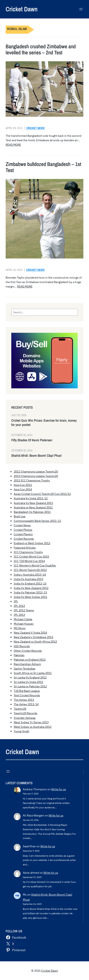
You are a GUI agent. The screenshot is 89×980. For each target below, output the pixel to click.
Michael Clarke (23, 619)
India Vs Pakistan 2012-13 (30, 592)
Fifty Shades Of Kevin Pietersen (32, 440)
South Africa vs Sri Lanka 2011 (33, 673)
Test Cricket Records (27, 695)
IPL (16, 601)
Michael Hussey (24, 624)
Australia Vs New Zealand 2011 (33, 503)
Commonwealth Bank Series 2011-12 (37, 521)
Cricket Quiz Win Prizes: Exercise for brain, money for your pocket (44, 423)
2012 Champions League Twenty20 (36, 472)
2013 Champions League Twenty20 (36, 476)
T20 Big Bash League (27, 691)
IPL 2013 (19, 615)
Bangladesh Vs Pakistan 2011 (32, 512)
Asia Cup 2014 (23, 489)
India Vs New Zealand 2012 (31, 588)
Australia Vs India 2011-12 (31, 498)
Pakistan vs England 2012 (30, 660)
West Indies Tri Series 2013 (31, 722)
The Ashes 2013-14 (26, 704)
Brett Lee (20, 516)
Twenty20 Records (26, 713)
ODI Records (22, 646)
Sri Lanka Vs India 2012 (28, 682)
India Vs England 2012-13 (30, 584)
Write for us (59, 789)
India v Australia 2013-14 (30, 575)
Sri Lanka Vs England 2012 (30, 677)
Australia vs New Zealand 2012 (33, 507)
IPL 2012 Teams (24, 610)
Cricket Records (24, 539)
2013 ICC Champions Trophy (32, 480)
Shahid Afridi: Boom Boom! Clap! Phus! (36, 456)
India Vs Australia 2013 (28, 579)
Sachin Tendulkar (25, 669)
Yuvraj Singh (21, 731)
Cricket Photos (23, 530)
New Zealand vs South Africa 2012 (35, 642)
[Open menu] (81, 9)
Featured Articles (25, 548)
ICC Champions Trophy (28, 552)
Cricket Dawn (22, 9)
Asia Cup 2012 (23, 485)
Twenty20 (20, 709)
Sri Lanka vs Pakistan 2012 (30, 686)
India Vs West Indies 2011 (30, 597)
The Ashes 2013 (24, 700)
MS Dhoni (20, 628)
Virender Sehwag (25, 718)
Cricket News (35, 128)
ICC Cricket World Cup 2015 (31, 557)
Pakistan (19, 655)
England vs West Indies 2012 (32, 543)
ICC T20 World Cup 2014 (29, 561)
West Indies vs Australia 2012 (33, 727)
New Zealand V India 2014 (30, 633)
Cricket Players (23, 534)
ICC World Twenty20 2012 (30, 570)
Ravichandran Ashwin (27, 664)
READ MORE (13, 145)
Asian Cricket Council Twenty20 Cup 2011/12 (42, 494)
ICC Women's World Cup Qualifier (35, 565)
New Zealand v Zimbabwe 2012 (34, 637)
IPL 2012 (19, 606)
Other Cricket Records (28, 651)
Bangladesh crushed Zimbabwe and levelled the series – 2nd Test (41, 50)
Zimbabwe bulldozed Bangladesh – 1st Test (43, 167)
